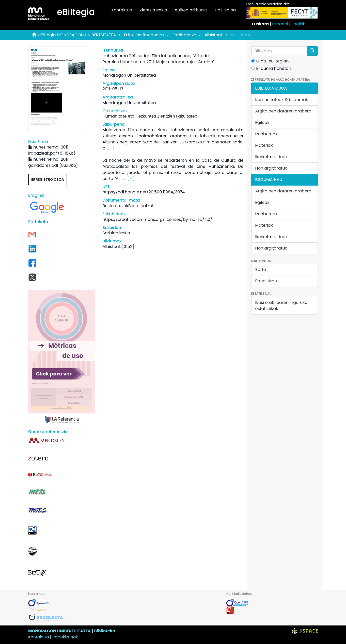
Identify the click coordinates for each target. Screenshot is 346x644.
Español (280, 24)
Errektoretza (184, 35)
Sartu (261, 269)
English (298, 24)
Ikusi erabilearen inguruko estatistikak (281, 306)
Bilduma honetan (271, 68)
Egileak (262, 122)
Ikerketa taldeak (272, 157)
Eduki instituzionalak (144, 35)
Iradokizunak (65, 637)
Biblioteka (105, 631)
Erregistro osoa (48, 179)
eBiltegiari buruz (191, 10)
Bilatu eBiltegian (270, 61)
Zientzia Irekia (153, 10)
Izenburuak (266, 134)
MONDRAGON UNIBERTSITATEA (59, 631)
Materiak (264, 145)
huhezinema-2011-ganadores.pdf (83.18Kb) (53, 162)
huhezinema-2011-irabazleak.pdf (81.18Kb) (52, 150)
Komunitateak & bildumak (282, 100)
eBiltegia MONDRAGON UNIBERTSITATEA (77, 35)
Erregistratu (267, 281)
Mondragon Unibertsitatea (129, 75)
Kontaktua (122, 10)
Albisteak (214, 35)
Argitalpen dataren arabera (283, 111)
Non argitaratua (272, 168)
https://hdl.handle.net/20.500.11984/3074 (143, 192)
